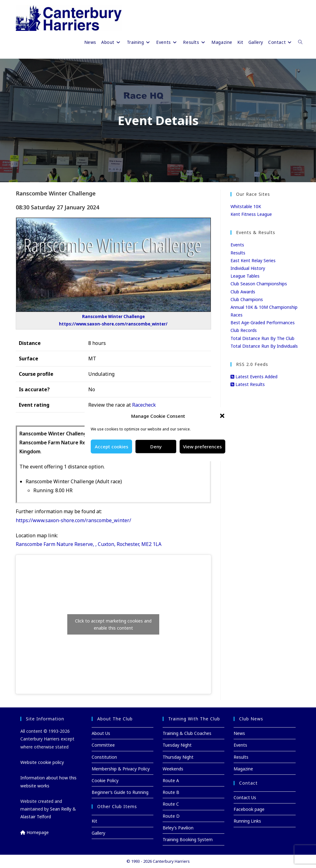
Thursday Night (178, 757)
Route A (171, 780)
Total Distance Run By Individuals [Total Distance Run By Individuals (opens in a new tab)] (264, 346)
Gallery (98, 833)
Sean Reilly (61, 809)
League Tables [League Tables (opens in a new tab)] (245, 276)
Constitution (104, 757)
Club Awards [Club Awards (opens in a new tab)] (243, 292)
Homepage (35, 832)
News (239, 733)
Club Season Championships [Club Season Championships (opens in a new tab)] (259, 284)
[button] (222, 416)
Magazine (243, 769)
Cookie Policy (105, 780)
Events (237, 245)
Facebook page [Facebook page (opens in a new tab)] (249, 809)
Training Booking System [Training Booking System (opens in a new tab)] (188, 839)
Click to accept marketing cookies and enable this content (113, 624)
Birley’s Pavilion (178, 828)
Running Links (247, 821)
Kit (94, 821)
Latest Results (248, 384)
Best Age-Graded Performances (263, 323)
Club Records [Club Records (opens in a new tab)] (244, 330)
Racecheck (144, 405)
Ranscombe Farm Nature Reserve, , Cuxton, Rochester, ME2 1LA (89, 544)
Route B (171, 792)
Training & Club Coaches (187, 733)
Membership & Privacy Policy (121, 769)
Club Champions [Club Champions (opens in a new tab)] (247, 299)
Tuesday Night (177, 745)
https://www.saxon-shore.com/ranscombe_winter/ (73, 520)
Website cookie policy (42, 762)
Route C (171, 804)
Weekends (173, 769)
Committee (103, 745)
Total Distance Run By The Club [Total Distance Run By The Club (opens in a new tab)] (262, 338)
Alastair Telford (36, 817)
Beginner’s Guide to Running (120, 792)
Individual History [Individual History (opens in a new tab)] (248, 268)
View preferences (202, 447)
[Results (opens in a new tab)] (195, 42)
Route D (171, 816)
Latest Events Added (254, 377)
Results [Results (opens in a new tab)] (238, 253)
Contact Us (245, 797)
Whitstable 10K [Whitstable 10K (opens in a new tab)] (246, 206)
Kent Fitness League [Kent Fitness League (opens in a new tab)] (251, 214)
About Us (101, 733)
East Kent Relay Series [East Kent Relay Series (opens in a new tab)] (253, 260)
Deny (156, 447)
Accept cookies (112, 447)
